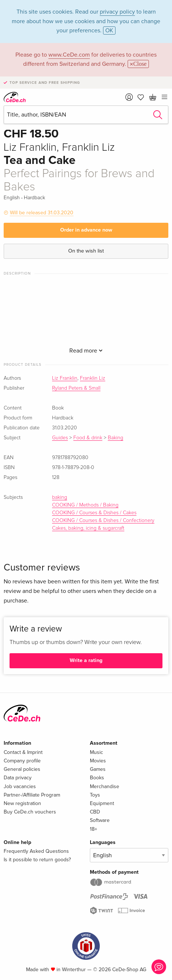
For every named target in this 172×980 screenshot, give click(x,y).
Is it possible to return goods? (37, 860)
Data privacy (18, 778)
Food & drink (88, 438)
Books (97, 778)
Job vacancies (20, 786)
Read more (86, 351)
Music (96, 752)
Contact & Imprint (23, 752)
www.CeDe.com (69, 55)
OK (109, 31)
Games (98, 769)
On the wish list (86, 251)
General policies (22, 769)
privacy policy (117, 12)
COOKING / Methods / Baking (85, 505)
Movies (98, 761)
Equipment (102, 803)
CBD (95, 812)
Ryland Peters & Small (76, 388)
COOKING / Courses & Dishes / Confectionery (103, 521)
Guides (60, 438)
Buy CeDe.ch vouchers (30, 812)
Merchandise (105, 786)
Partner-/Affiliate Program (32, 795)
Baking (116, 438)
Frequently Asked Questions (36, 851)
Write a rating (86, 660)
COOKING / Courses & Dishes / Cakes (94, 513)
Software (100, 820)
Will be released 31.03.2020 (42, 213)
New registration (22, 803)
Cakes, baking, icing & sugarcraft (88, 528)
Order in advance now (86, 230)
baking (60, 497)
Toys (95, 795)
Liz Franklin (65, 378)
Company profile (22, 761)
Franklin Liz (93, 378)
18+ (94, 829)
